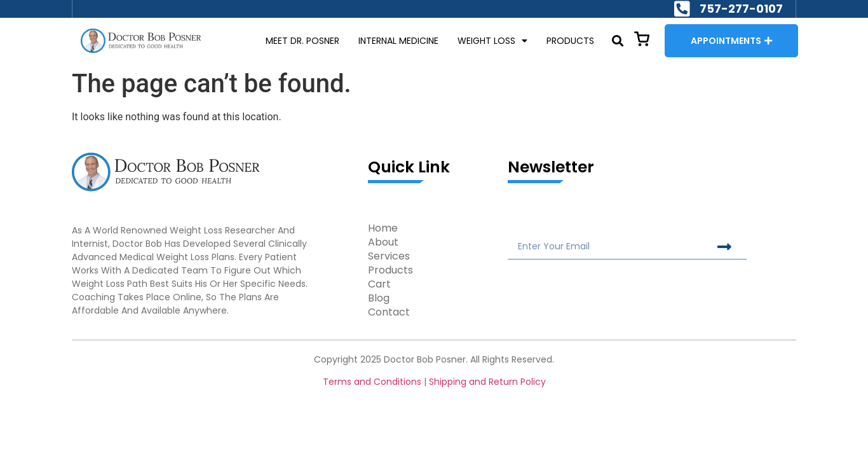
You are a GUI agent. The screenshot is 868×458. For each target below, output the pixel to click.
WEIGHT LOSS (492, 41)
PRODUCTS (570, 41)
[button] (617, 41)
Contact (389, 312)
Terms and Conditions (372, 382)
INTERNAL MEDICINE (398, 41)
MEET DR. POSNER (302, 41)
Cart (379, 284)
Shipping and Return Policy (487, 382)
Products (390, 270)
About (383, 242)
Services (389, 256)
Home (383, 228)
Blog (379, 298)
